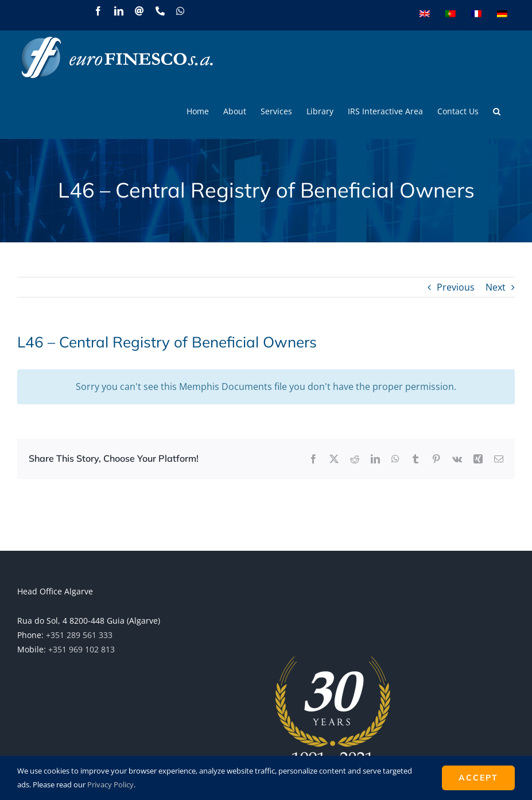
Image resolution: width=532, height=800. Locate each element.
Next (496, 287)
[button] (497, 111)
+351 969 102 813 (81, 649)
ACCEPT (478, 778)
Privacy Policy (110, 784)
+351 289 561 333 (79, 635)
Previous (456, 287)
